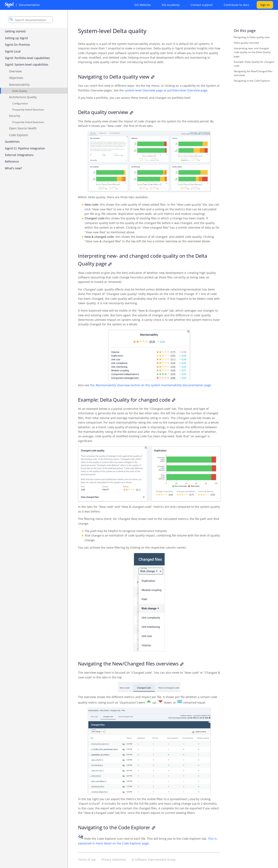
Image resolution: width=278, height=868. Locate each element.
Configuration (20, 103)
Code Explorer (19, 135)
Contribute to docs (236, 5)
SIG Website (142, 5)
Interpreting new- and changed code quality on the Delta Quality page (252, 52)
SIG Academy (171, 5)
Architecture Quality (23, 97)
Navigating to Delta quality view (252, 37)
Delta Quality (20, 91)
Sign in (265, 5)
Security (15, 116)
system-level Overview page (144, 90)
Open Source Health (23, 128)
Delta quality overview (246, 43)
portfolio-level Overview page (187, 90)
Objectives (16, 78)
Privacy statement (114, 859)
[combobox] (31, 20)
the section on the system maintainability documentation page (151, 385)
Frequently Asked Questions (28, 110)
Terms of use (87, 859)
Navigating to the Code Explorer (252, 81)
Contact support (202, 5)
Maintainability (19, 85)
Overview (15, 71)
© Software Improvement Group (154, 859)
